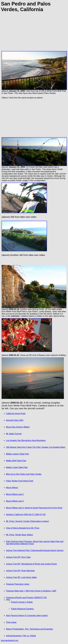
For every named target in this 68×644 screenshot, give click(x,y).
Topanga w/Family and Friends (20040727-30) (26, 598)
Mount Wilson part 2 (15, 494)
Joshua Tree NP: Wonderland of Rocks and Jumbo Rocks (31, 564)
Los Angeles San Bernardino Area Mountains (26, 440)
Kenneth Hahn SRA (15, 420)
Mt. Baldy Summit (14, 434)
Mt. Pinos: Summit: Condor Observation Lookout (27, 521)
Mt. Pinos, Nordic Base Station (19, 535)
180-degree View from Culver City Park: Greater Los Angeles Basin (36, 447)
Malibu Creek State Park (17, 467)
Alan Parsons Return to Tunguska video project (27, 616)
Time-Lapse (11, 622)
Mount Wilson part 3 (15, 501)
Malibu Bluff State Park (16, 461)
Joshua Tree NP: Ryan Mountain (20, 571)
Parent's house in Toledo (22, 602)
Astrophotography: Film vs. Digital (21, 636)
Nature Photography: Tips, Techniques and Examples (29, 629)
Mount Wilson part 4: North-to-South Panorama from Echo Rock (34, 508)
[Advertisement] (34, 33)
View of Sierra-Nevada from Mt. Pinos (23, 528)
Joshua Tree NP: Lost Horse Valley (21, 577)
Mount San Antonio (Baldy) (18, 427)
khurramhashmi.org (10, 640)
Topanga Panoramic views (18, 584)
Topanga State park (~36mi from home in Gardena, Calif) (31, 591)
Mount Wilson (12, 488)
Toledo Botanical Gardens (22, 609)
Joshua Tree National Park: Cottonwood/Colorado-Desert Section (35, 550)
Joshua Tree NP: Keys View (18, 557)
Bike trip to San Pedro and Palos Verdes (24, 474)
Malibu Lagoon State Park (17, 454)
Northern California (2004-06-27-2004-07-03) (26, 515)
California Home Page (16, 414)
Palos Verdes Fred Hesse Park (20, 481)
